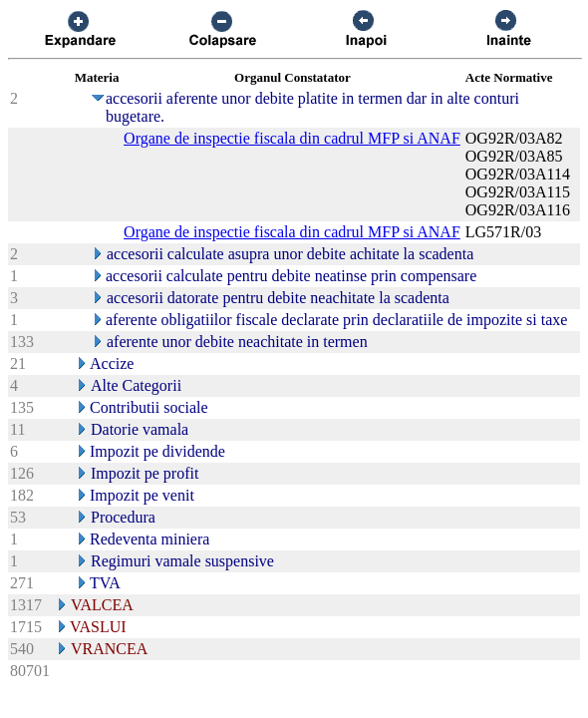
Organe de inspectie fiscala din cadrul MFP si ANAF (292, 138)
